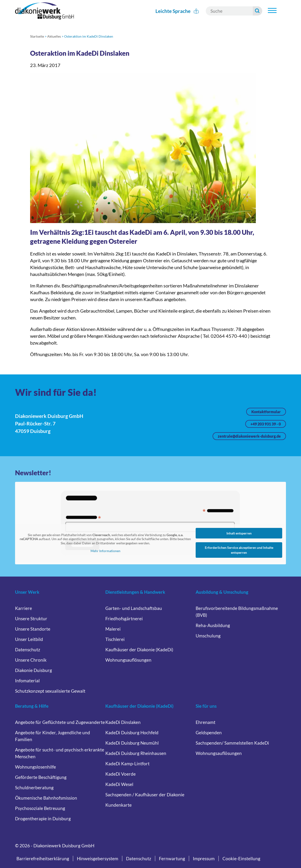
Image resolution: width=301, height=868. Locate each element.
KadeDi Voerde (121, 774)
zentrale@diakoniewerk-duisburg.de (249, 436)
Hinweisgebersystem (98, 858)
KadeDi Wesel (119, 784)
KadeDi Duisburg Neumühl (132, 743)
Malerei (113, 629)
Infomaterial (27, 681)
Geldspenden (209, 732)
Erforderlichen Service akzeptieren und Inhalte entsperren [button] (239, 550)
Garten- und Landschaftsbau (134, 608)
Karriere (24, 608)
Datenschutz (28, 650)
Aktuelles (54, 36)
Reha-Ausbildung (213, 625)
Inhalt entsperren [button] (239, 533)
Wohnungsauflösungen (128, 660)
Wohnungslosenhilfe (36, 767)
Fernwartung (172, 858)
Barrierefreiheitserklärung (43, 858)
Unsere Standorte (33, 629)
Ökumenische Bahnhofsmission (46, 798)
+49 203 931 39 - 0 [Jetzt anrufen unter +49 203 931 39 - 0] (266, 424)
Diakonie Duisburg (34, 670)
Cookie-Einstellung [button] (241, 858)
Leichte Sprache (177, 11)
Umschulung (208, 636)
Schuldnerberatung (34, 787)
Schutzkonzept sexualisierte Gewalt (50, 691)
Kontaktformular (266, 412)
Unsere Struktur (31, 619)
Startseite (37, 36)
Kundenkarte (119, 805)
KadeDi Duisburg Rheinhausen (136, 753)
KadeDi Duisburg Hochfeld (132, 732)
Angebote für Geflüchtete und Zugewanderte (60, 722)
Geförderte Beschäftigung (41, 777)
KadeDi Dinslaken (123, 722)
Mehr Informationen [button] (105, 551)
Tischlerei (115, 639)
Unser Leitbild (29, 639)
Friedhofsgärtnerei (124, 619)
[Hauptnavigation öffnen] (272, 10)
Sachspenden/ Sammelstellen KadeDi (232, 743)
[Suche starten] (257, 11)
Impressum (204, 858)
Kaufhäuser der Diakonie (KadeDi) (139, 650)
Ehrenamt (206, 722)
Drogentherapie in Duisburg (43, 819)
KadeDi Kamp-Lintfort (127, 764)
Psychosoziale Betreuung (40, 808)
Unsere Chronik (31, 660)
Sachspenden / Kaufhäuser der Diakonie (145, 795)
